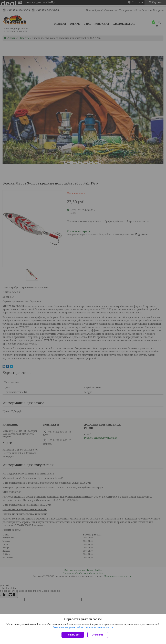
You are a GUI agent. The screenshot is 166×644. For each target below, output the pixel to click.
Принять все (73, 635)
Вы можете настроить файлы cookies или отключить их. (82, 627)
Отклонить (98, 635)
